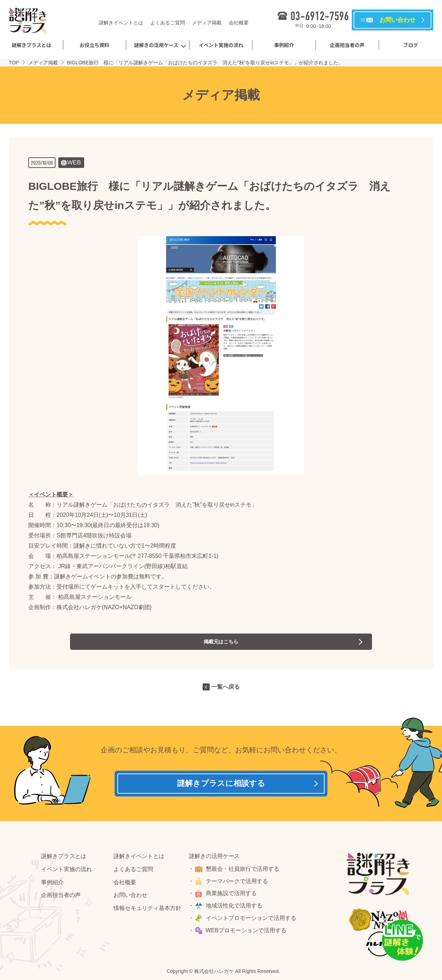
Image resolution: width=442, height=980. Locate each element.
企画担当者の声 (347, 45)
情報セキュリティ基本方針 (147, 911)
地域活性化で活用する (235, 908)
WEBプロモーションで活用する (247, 933)
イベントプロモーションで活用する (252, 920)
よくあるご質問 (168, 23)
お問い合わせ (130, 898)
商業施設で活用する (232, 896)
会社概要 (239, 23)
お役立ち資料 (94, 45)
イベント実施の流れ (221, 45)
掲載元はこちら (221, 641)
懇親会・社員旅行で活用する (244, 871)
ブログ (411, 45)
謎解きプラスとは (31, 45)
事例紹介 (284, 45)
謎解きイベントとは (121, 23)
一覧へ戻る (226, 687)
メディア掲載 (207, 23)
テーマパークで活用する (238, 884)
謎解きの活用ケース (156, 45)
